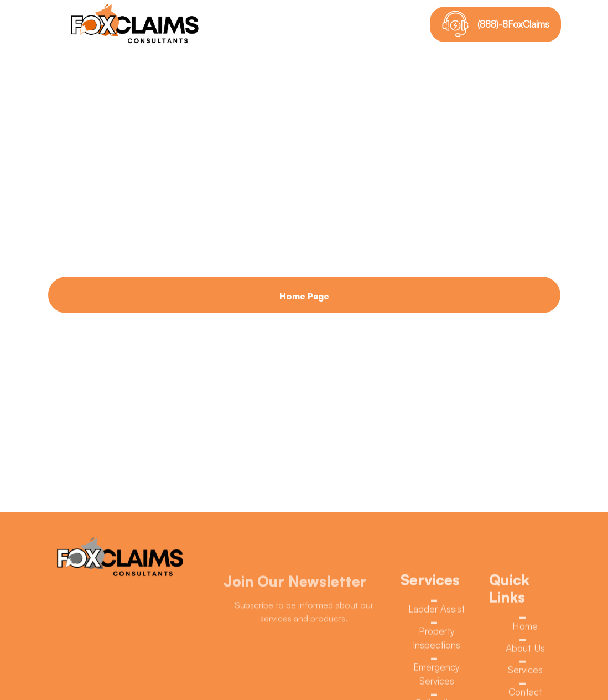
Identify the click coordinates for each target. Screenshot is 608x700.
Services (525, 673)
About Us (525, 651)
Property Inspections (436, 641)
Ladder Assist (436, 612)
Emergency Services (436, 676)
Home (525, 629)
